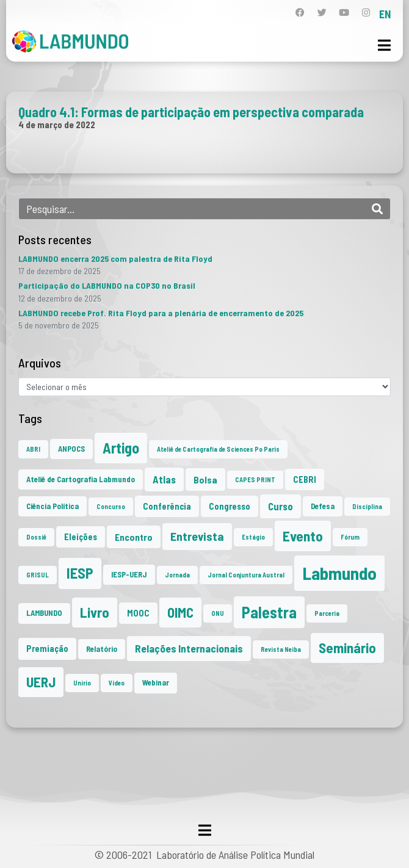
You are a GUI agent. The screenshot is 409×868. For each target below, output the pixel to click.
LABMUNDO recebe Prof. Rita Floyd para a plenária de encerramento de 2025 (161, 313)
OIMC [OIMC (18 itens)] (180, 612)
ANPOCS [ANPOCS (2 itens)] (71, 449)
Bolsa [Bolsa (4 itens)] (205, 479)
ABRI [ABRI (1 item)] (33, 449)
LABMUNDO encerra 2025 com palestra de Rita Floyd (115, 259)
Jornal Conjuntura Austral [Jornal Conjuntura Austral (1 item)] (246, 575)
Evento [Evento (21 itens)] (303, 536)
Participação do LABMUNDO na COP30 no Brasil (107, 285)
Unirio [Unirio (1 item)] (82, 683)
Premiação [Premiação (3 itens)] (47, 649)
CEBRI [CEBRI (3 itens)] (305, 479)
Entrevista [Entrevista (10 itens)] (197, 536)
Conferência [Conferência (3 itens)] (167, 506)
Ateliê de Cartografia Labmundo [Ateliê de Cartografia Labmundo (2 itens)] (81, 479)
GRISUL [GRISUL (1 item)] (38, 575)
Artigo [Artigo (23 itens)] (121, 448)
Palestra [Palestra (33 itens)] (269, 612)
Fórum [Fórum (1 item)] (350, 537)
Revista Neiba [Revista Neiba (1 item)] (281, 649)
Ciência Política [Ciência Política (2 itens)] (52, 506)
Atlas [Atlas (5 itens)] (164, 479)
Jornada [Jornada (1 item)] (177, 575)
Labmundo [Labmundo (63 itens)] (339, 573)
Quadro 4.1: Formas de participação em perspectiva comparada (191, 112)
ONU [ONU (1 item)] (218, 613)
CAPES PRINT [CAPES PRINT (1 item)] (255, 479)
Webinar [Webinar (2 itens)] (156, 682)
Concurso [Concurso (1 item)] (111, 506)
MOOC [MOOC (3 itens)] (138, 613)
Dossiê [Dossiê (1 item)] (36, 537)
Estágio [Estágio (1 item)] (253, 537)
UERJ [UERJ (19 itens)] (41, 682)
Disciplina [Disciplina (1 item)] (367, 506)
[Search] (377, 209)
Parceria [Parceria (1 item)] (327, 613)
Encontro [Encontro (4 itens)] (134, 537)
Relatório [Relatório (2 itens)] (102, 649)
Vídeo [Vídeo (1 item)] (117, 683)
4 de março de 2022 (57, 125)
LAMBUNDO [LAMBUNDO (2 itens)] (44, 613)
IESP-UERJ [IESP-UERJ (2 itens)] (129, 574)
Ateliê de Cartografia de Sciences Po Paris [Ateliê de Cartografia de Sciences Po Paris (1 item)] (218, 449)
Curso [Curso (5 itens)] (281, 506)
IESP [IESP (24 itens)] (80, 573)
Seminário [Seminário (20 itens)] (347, 648)
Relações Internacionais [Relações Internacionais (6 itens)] (189, 648)
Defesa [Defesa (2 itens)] (323, 506)
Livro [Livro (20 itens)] (95, 612)
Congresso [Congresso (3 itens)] (230, 506)
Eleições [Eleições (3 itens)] (81, 537)
